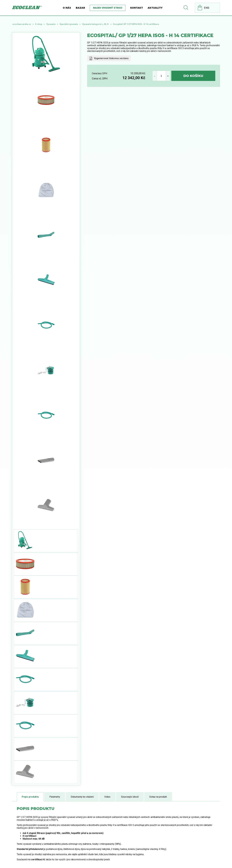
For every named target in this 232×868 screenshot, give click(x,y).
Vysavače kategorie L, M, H (96, 24)
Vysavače (51, 24)
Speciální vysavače (69, 24)
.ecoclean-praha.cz (22, 24)
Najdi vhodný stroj (108, 8)
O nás (67, 8)
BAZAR (80, 8)
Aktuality (155, 8)
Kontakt (137, 8)
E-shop (39, 24)
